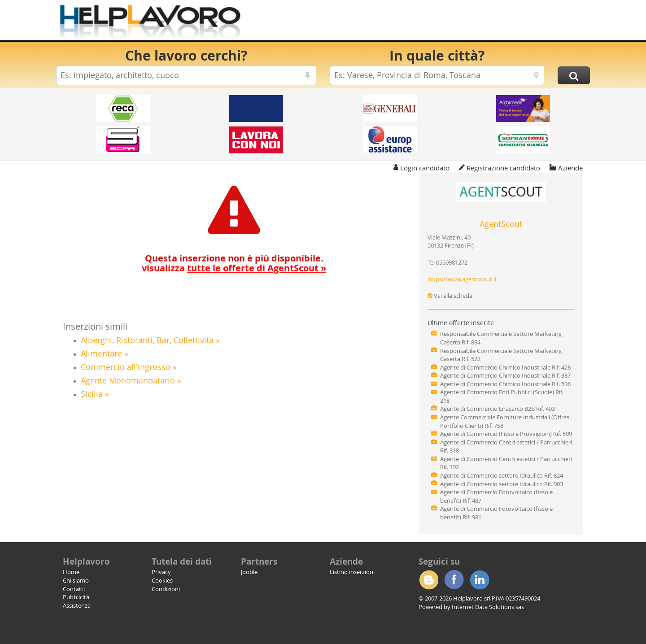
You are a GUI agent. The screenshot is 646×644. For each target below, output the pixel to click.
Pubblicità (76, 597)
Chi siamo (76, 580)
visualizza (234, 268)
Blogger (428, 580)
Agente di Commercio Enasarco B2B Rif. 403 (498, 409)
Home (71, 572)
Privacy (161, 572)
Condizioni (166, 589)
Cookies (162, 580)
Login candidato (425, 168)
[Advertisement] (426, 22)
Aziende (570, 168)
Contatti (74, 589)
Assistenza (77, 605)
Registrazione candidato (503, 168)
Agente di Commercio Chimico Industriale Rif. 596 (505, 384)
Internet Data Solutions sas (488, 607)
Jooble (249, 572)
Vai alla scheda (450, 296)
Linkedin (480, 580)
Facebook (454, 580)
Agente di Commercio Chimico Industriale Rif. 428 (505, 367)
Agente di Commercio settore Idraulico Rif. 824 (502, 475)
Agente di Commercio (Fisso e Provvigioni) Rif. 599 (506, 434)
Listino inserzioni (352, 572)
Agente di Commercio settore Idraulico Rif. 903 (502, 484)
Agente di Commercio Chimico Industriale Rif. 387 (505, 375)
